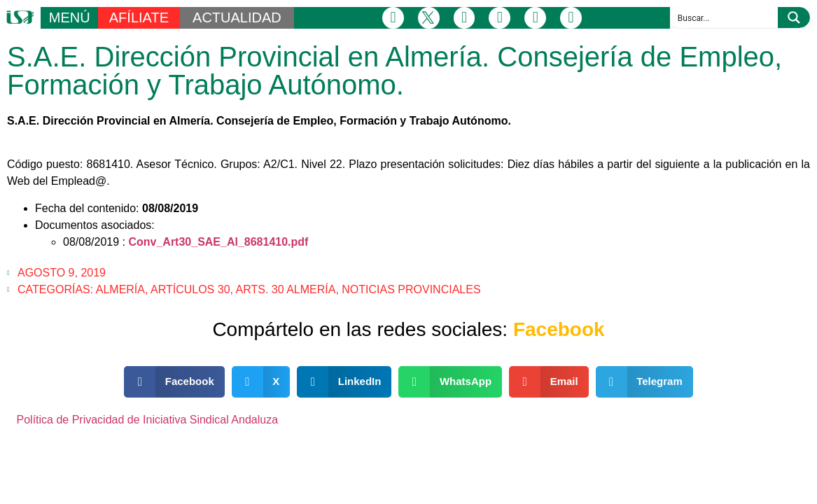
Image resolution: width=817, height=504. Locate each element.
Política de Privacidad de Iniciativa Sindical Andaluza (148, 420)
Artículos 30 (190, 289)
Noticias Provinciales (411, 289)
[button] (174, 382)
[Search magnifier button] (794, 17)
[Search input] (725, 17)
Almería (120, 289)
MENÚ (70, 17)
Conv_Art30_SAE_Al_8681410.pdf (218, 242)
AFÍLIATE (139, 17)
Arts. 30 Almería (286, 289)
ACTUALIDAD (237, 17)
